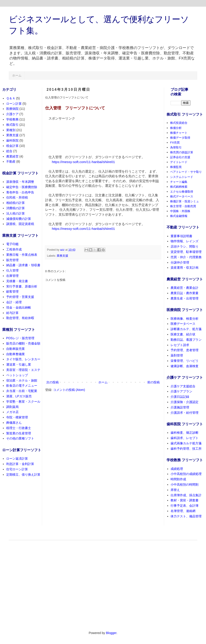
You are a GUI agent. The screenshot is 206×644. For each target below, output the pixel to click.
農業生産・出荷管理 (185, 298)
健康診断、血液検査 (185, 366)
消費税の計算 (16, 208)
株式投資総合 (179, 123)
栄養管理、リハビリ (185, 361)
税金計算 (12, 146)
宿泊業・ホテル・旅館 (22, 380)
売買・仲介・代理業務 (186, 257)
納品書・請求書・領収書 (23, 265)
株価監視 (176, 167)
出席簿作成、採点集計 (186, 495)
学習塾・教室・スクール (23, 402)
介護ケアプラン (181, 391)
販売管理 (12, 260)
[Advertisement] (64, 135)
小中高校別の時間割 (185, 484)
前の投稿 (154, 382)
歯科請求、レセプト (185, 438)
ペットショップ (17, 375)
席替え (175, 490)
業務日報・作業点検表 (22, 255)
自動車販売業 (16, 349)
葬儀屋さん (14, 423)
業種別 (11, 130)
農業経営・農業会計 (185, 288)
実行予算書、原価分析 (22, 286)
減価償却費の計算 (19, 219)
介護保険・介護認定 (185, 402)
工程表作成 (14, 249)
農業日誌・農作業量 (185, 293)
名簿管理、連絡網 (183, 511)
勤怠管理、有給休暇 (20, 318)
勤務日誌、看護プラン (186, 340)
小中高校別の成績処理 (186, 474)
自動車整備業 (16, 354)
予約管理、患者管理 (185, 350)
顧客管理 (12, 291)
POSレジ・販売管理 (20, 338)
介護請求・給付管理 (185, 413)
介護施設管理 (180, 407)
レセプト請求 (180, 345)
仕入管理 (12, 270)
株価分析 (176, 128)
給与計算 (12, 313)
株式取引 (12, 125)
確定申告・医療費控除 (22, 187)
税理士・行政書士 (19, 428)
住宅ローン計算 (17, 469)
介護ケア (12, 114)
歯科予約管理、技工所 (186, 449)
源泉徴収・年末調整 (20, 182)
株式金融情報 (179, 216)
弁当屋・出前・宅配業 (22, 391)
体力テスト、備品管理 (186, 516)
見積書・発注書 (17, 281)
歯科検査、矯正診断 (185, 433)
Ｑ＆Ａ (11, 98)
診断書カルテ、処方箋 (186, 329)
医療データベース (183, 324)
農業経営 (12, 156)
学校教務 (12, 119)
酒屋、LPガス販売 (19, 396)
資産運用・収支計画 (185, 268)
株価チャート (179, 133)
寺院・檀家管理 (17, 417)
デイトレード (179, 162)
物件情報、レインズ (185, 241)
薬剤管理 (177, 355)
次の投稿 (52, 382)
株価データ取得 (180, 138)
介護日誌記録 (180, 397)
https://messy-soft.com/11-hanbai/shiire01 (83, 162)
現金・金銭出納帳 (19, 307)
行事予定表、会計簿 (185, 506)
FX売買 (175, 143)
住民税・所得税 (17, 197)
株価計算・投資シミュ (185, 201)
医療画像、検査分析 (185, 319)
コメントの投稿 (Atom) (69, 390)
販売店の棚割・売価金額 (23, 343)
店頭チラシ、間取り (185, 246)
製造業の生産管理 (19, 433)
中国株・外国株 (180, 211)
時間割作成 (178, 479)
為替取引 (176, 147)
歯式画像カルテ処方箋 (186, 443)
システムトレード (182, 177)
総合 (9, 151)
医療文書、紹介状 (183, 334)
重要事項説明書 (181, 236)
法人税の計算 (16, 213)
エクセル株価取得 (182, 192)
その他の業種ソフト (20, 438)
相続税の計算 (16, 203)
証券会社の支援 (180, 157)
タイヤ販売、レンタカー (23, 359)
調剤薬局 (12, 407)
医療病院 (12, 109)
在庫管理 (12, 276)
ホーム (17, 75)
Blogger (111, 633)
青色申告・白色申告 (20, 192)
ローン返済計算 (17, 459)
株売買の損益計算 (182, 152)
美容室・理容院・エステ (23, 370)
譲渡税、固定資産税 (20, 224)
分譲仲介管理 (180, 262)
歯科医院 (12, 140)
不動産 (11, 161)
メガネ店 (12, 412)
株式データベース (182, 196)
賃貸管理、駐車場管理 (186, 252)
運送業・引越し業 (19, 364)
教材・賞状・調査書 (185, 500)
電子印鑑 (12, 244)
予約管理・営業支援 (20, 297)
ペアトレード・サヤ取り (186, 172)
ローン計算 (14, 104)
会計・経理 (14, 302)
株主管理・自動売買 (183, 206)
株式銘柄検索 (179, 187)
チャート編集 (179, 182)
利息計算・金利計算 (20, 464)
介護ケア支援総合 (183, 386)
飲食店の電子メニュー (22, 386)
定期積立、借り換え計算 (23, 475)
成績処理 (177, 469)
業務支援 (62, 256)
